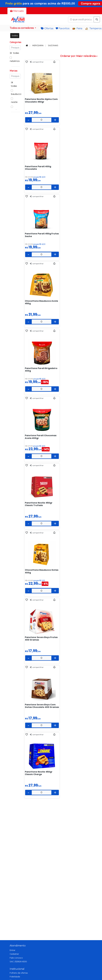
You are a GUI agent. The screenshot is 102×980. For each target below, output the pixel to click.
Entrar (13, 950)
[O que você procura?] (81, 20)
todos (15, 36)
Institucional (17, 969)
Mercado (17, 11)
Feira (77, 29)
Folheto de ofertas (19, 973)
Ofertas (47, 28)
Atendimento (18, 946)
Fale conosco (16, 958)
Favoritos (63, 28)
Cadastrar (14, 954)
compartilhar (37, 62)
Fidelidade (15, 977)
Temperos (93, 29)
